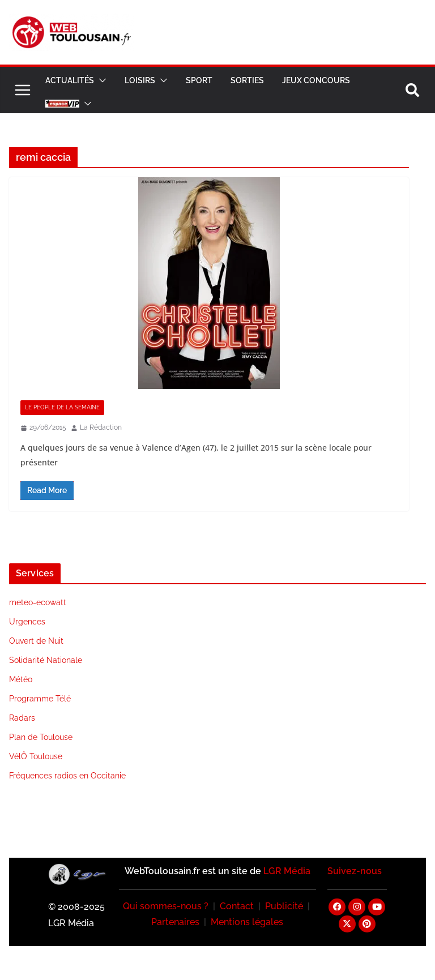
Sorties (247, 80)
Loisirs (140, 80)
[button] (100, 80)
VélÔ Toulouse (36, 756)
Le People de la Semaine (62, 407)
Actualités (70, 80)
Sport (199, 80)
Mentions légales (247, 922)
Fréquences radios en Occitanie (67, 776)
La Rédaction (101, 427)
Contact (237, 906)
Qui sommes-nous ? (166, 906)
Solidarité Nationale (46, 660)
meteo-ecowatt (38, 602)
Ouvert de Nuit (36, 641)
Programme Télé (40, 699)
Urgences (27, 622)
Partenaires (175, 922)
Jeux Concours (316, 80)
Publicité (284, 906)
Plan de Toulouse (41, 737)
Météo (21, 679)
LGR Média (287, 871)
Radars (22, 718)
